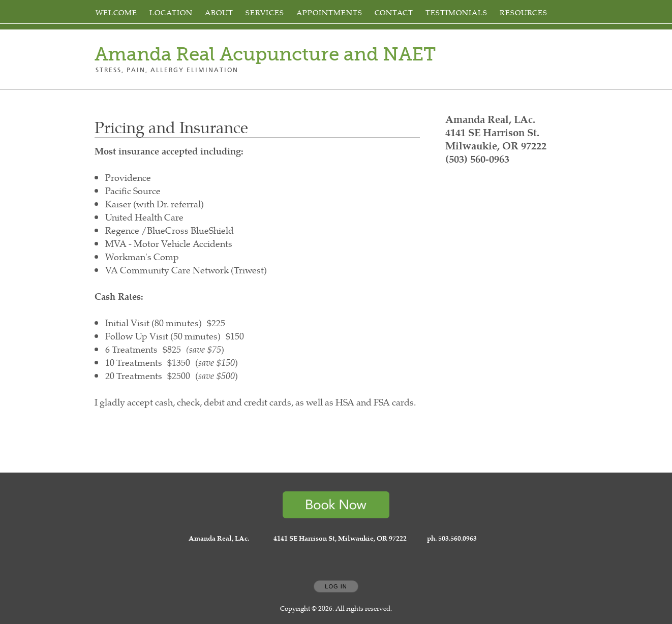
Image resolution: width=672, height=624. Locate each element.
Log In (336, 586)
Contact (394, 12)
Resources (524, 12)
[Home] (265, 54)
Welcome (116, 12)
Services (265, 12)
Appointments (329, 12)
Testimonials (456, 12)
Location (171, 12)
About (219, 12)
